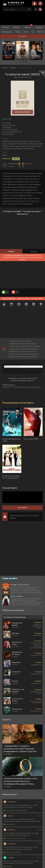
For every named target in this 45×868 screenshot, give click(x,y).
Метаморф (9, 824)
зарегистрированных (15, 255)
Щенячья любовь (12, 852)
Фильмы (17, 27)
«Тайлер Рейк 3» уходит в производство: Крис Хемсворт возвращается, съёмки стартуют (20, 749)
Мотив (8, 866)
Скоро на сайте (10, 578)
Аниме (26, 32)
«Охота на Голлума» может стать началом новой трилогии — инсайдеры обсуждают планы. (20, 781)
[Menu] (40, 3)
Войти (34, 3)
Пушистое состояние (14, 838)
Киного (5, 68)
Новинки (28, 27)
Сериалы (39, 27)
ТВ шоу (18, 32)
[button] (19, 62)
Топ (33, 32)
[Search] (29, 9)
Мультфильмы (7, 32)
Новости (40, 32)
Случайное (23, 36)
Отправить (23, 508)
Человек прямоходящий (15, 810)
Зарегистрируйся (8, 299)
